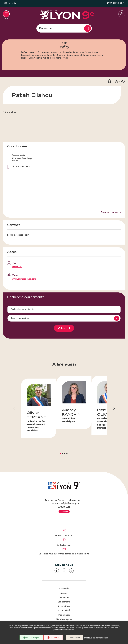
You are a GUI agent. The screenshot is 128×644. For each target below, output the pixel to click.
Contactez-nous (64, 545)
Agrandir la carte (111, 212)
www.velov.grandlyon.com (24, 279)
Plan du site (64, 615)
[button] (109, 81)
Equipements (64, 602)
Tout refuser (53, 638)
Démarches (64, 598)
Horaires (64, 512)
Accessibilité (64, 611)
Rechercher (46, 28)
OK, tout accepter (31, 638)
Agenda (64, 593)
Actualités (64, 589)
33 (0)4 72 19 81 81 (64, 536)
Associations (64, 606)
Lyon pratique (116, 3)
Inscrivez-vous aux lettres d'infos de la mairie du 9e (64, 554)
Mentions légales (64, 620)
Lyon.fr (12, 3)
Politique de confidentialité (96, 638)
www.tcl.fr (17, 267)
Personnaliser (75, 638)
